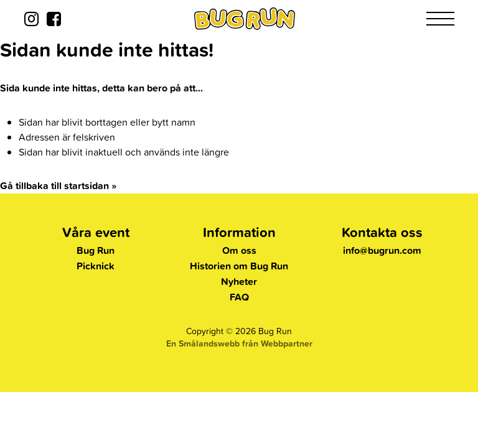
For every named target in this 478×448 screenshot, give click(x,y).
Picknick (96, 266)
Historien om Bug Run (239, 266)
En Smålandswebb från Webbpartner (239, 343)
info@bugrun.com (382, 250)
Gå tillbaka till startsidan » (58, 186)
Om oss (239, 250)
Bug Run (96, 250)
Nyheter (239, 282)
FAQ (239, 297)
